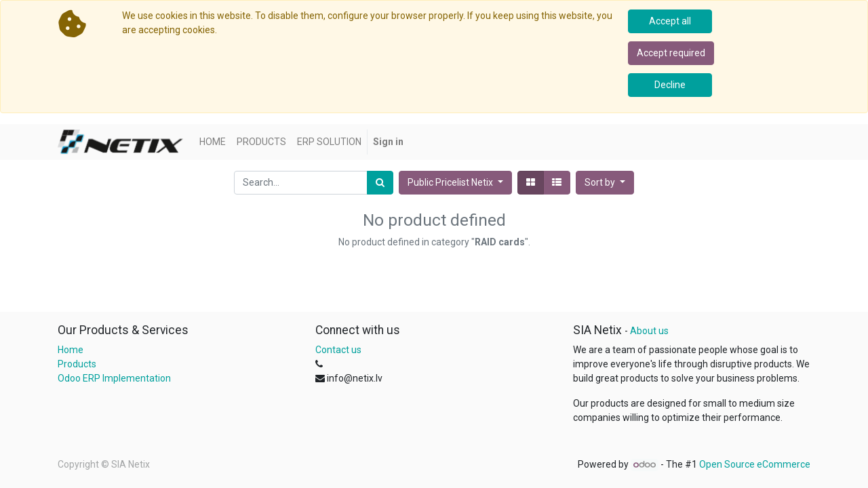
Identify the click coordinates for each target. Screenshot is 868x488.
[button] (605, 183)
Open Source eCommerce (755, 464)
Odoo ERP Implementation (114, 378)
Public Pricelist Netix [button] (451, 182)
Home (71, 350)
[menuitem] (213, 142)
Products (77, 364)
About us (649, 331)
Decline (670, 85)
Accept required (671, 53)
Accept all (670, 21)
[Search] (380, 183)
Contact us (338, 350)
